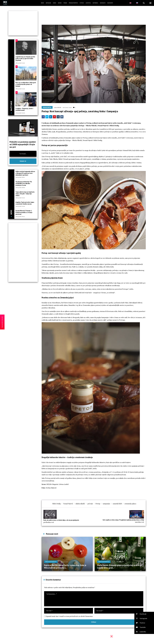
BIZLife (59, 107)
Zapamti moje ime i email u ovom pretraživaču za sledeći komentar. (69, 616)
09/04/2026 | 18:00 (20, 187)
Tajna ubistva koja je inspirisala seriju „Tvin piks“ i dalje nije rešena (25, 194)
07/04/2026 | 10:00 (20, 113)
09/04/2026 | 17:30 (20, 198)
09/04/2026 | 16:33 (20, 216)
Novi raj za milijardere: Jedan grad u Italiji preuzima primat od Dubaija (26, 84)
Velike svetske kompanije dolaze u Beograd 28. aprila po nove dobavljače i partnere (25, 173)
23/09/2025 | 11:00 (64, 562)
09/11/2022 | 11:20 (67, 107)
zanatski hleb (117, 504)
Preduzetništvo (47, 107)
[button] (144, 614)
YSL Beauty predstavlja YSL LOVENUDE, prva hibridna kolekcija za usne (24, 183)
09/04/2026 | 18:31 (20, 177)
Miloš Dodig (56, 504)
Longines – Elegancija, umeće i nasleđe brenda (24, 109)
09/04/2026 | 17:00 (20, 206)
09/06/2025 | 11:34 (117, 562)
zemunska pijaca (130, 504)
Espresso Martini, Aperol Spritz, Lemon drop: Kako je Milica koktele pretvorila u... (65, 566)
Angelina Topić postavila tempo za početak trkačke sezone (25, 203)
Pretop (98, 504)
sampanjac (106, 504)
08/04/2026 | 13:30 (20, 63)
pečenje (90, 504)
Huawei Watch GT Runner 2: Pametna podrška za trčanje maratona (24, 212)
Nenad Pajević (68, 504)
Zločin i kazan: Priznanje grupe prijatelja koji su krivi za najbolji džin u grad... (120, 566)
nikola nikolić (80, 504)
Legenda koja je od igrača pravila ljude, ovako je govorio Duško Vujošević (25, 58)
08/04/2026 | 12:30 (20, 89)
